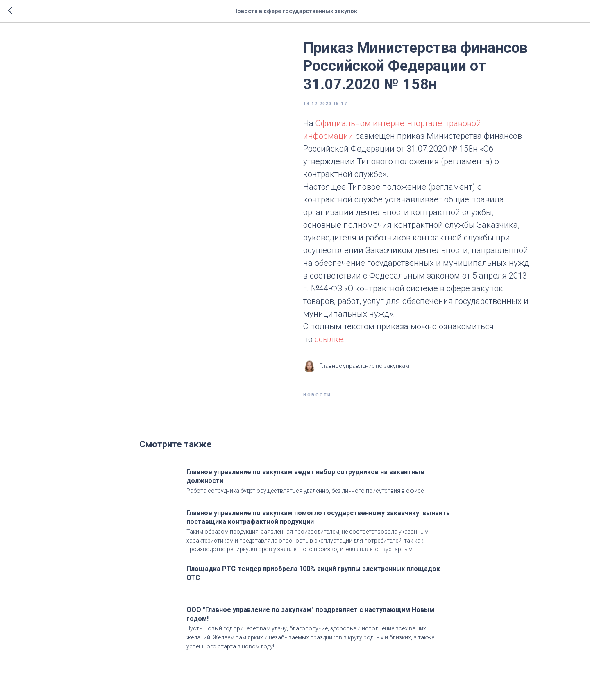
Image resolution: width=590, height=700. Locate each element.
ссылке (329, 339)
